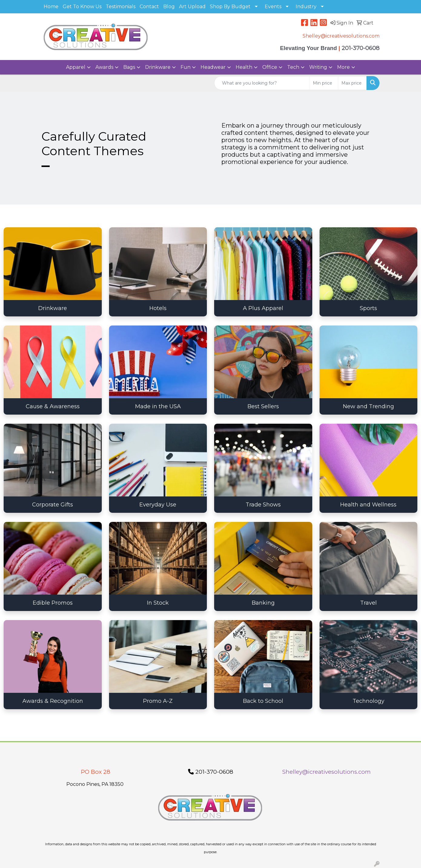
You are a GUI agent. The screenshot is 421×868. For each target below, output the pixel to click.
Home (51, 7)
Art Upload (192, 7)
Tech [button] (293, 67)
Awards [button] (104, 67)
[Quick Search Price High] (352, 83)
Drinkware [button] (158, 67)
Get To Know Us (82, 7)
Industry (306, 7)
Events (273, 7)
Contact (149, 7)
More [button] (343, 67)
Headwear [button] (213, 67)
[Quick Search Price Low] (324, 83)
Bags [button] (129, 67)
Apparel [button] (76, 67)
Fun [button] (186, 67)
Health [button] (244, 67)
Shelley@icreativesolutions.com (341, 36)
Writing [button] (318, 67)
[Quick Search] (262, 83)
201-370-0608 (211, 772)
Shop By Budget (230, 7)
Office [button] (270, 67)
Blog (169, 7)
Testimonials (121, 7)
